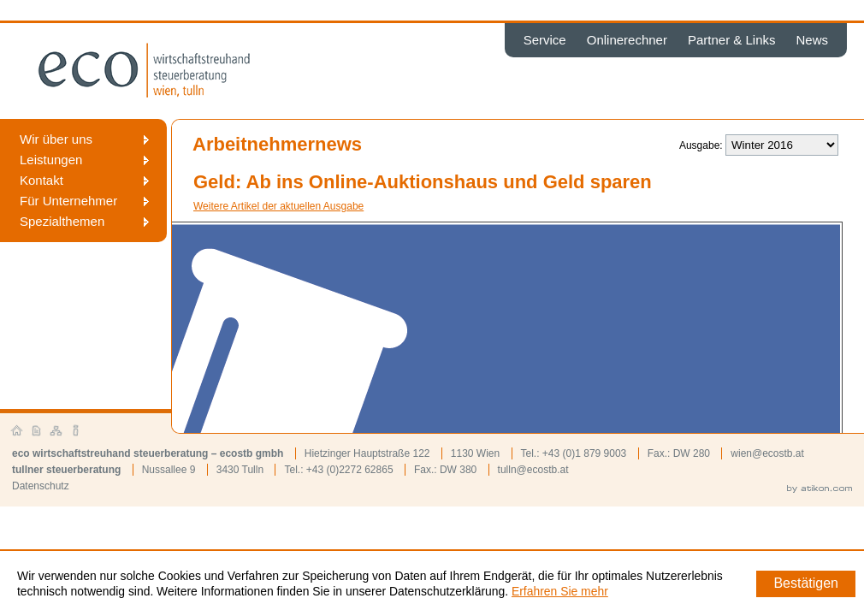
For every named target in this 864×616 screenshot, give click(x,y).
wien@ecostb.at (767, 453)
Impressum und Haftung (76, 431)
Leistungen (51, 160)
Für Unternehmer (68, 201)
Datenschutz (41, 486)
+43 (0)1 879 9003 (584, 453)
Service (545, 40)
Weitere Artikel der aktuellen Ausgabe (278, 206)
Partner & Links (732, 40)
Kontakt (41, 180)
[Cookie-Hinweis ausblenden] (806, 584)
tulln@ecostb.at (533, 470)
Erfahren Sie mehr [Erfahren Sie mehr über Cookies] (560, 591)
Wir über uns (56, 139)
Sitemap (56, 431)
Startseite (17, 431)
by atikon (820, 489)
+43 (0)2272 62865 (350, 470)
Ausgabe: (701, 145)
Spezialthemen (62, 221)
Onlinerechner (627, 40)
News (812, 40)
